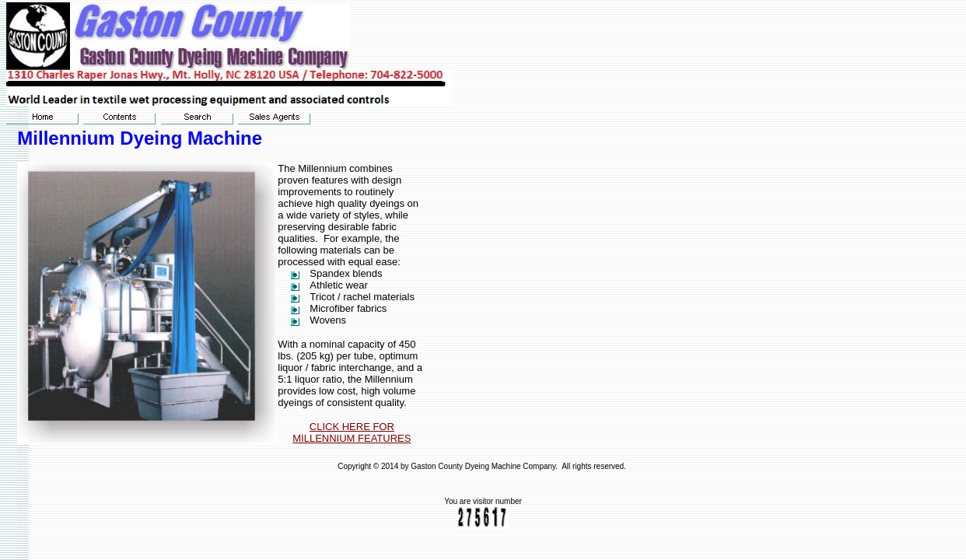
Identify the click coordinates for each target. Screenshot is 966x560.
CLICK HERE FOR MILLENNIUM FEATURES (352, 432)
